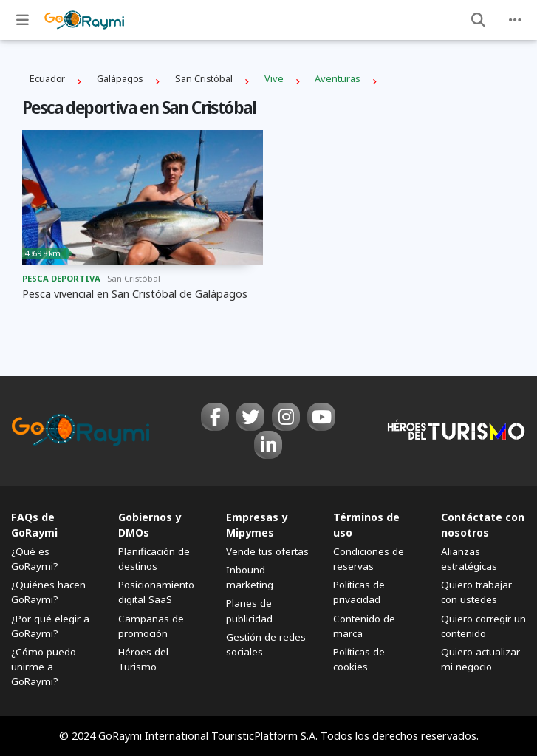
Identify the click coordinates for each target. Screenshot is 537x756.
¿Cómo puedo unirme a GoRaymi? (44, 667)
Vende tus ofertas (267, 551)
